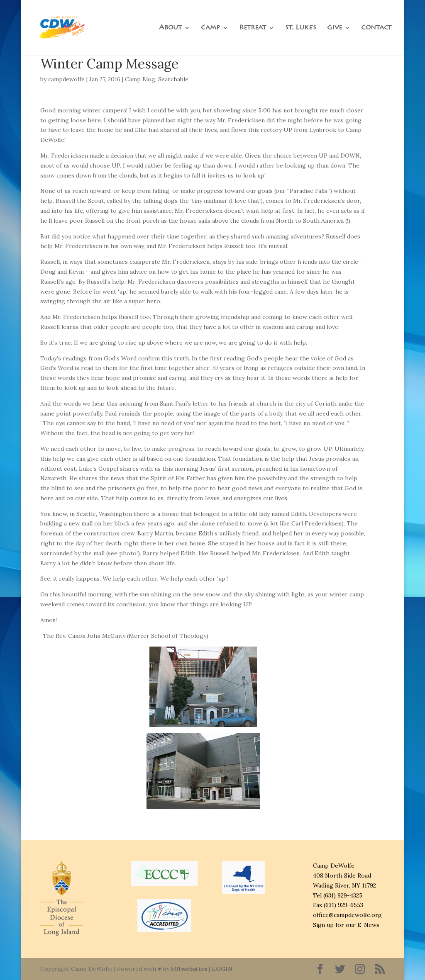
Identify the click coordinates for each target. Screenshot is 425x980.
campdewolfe (66, 79)
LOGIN (222, 969)
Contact (376, 28)
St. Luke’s (301, 28)
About (170, 28)
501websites (189, 969)
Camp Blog (140, 79)
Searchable (173, 79)
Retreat (253, 28)
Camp (210, 28)
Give (335, 28)
